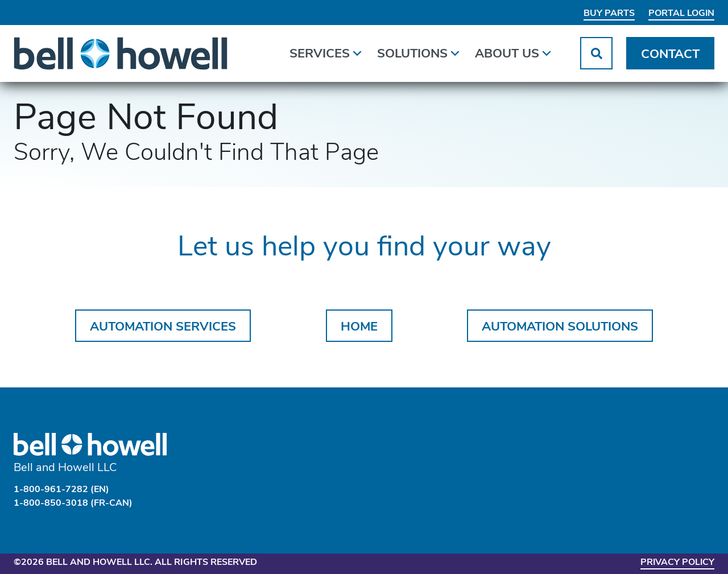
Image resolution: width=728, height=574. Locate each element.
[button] (596, 54)
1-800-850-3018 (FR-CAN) (73, 503)
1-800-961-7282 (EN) (61, 490)
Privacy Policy (677, 563)
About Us (514, 53)
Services (326, 53)
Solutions (419, 53)
